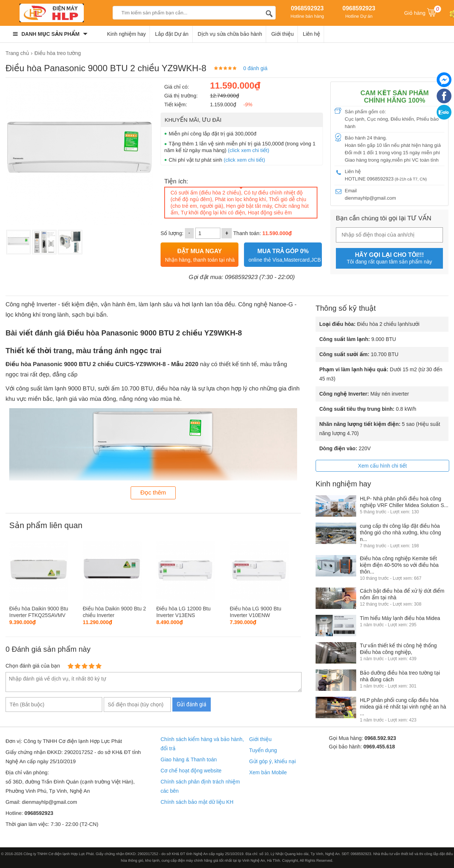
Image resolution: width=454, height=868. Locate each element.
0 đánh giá (255, 68)
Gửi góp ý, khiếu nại (272, 761)
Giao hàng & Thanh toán (189, 759)
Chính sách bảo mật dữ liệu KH (197, 802)
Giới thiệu (283, 34)
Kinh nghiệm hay (126, 34)
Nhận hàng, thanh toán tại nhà (200, 254)
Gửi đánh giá (192, 704)
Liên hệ (312, 34)
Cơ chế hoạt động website (191, 771)
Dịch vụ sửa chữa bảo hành (230, 34)
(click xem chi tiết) (248, 150)
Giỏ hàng (423, 12)
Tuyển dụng (263, 750)
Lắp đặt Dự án (172, 34)
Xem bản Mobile (268, 772)
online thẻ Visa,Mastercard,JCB (285, 254)
